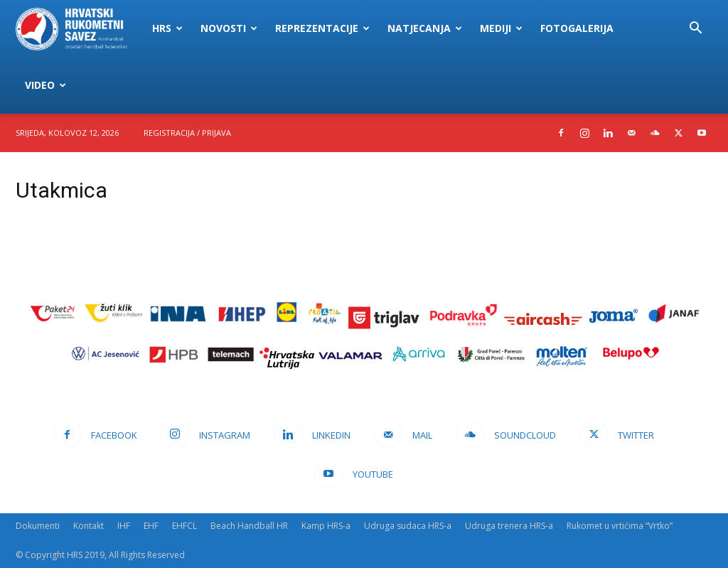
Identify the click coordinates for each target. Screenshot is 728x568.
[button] (695, 30)
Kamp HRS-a (326, 526)
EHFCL (184, 526)
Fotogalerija (577, 28)
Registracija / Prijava (187, 133)
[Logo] (79, 28)
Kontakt (89, 526)
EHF (151, 526)
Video (45, 85)
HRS (167, 28)
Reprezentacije (322, 28)
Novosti (229, 28)
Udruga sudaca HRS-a (408, 526)
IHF (124, 526)
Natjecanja (425, 28)
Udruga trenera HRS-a (509, 526)
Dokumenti (38, 526)
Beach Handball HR (249, 526)
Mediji (501, 28)
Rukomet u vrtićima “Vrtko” (620, 526)
